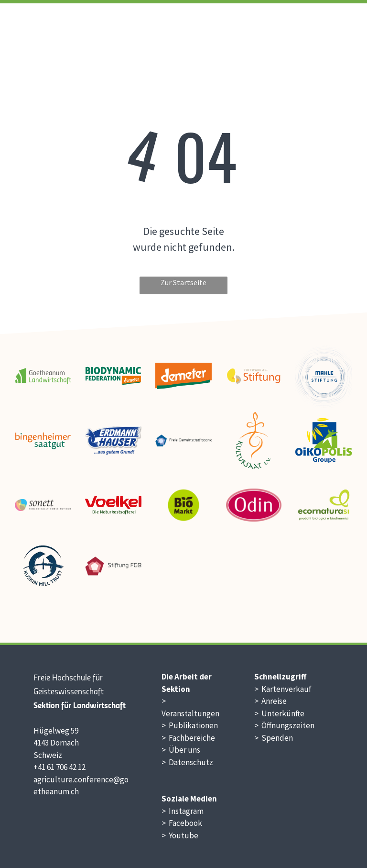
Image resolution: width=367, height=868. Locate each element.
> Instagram (183, 811)
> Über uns (181, 750)
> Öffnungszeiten (284, 725)
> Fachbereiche (188, 738)
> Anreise (270, 701)
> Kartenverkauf (283, 689)
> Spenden (274, 738)
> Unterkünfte (279, 713)
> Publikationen (190, 725)
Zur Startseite (183, 282)
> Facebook (182, 823)
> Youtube (180, 835)
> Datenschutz (187, 762)
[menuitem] (206, 27)
